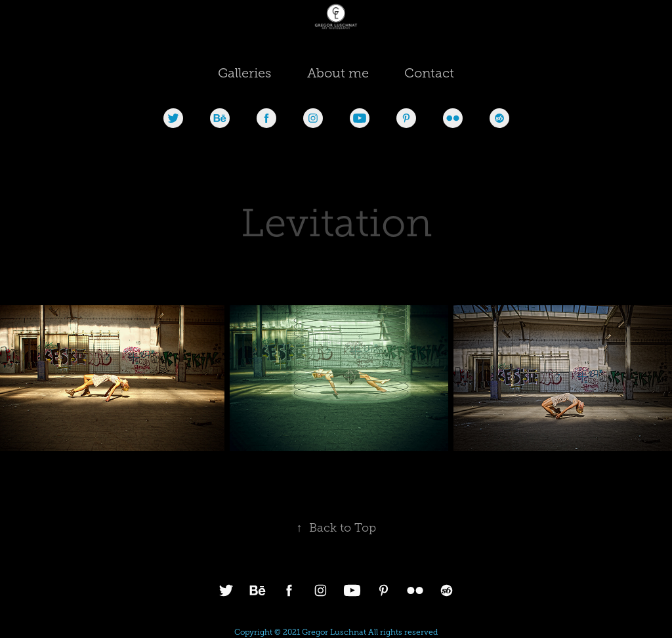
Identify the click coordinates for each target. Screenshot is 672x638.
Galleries (244, 73)
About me (338, 73)
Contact (429, 73)
